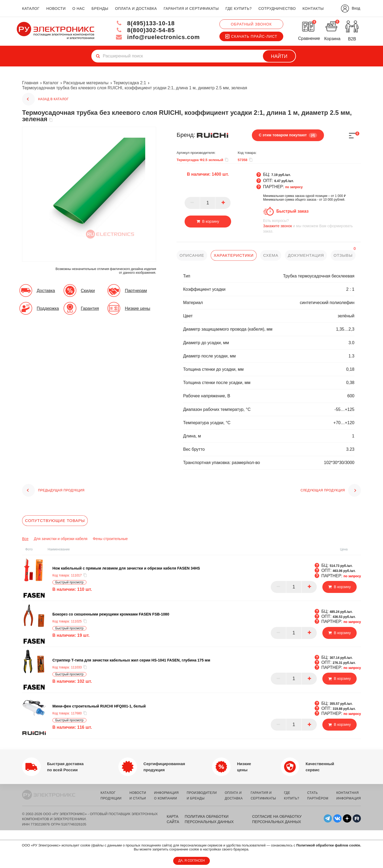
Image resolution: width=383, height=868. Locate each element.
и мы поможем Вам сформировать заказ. (312, 226)
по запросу (294, 187)
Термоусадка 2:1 (130, 83)
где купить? (239, 9)
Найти (279, 56)
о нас (79, 9)
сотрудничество (277, 9)
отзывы (343, 255)
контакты (313, 9)
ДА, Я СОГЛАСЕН (191, 861)
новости (56, 9)
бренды (100, 9)
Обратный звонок (251, 24)
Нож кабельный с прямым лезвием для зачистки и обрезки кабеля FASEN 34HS (126, 568)
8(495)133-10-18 (145, 23)
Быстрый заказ (292, 211)
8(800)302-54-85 (145, 30)
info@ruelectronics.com (158, 37)
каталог (31, 9)
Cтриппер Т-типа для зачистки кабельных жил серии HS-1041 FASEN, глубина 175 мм (131, 660)
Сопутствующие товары (55, 521)
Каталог (51, 83)
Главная (30, 83)
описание (192, 255)
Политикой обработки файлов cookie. (329, 845)
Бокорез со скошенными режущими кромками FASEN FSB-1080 (111, 614)
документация (306, 255)
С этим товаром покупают (288, 135)
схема (271, 255)
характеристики (234, 255)
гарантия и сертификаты (191, 9)
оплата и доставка (136, 9)
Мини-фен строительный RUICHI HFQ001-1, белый (99, 706)
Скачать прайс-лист (251, 36)
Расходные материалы (86, 83)
